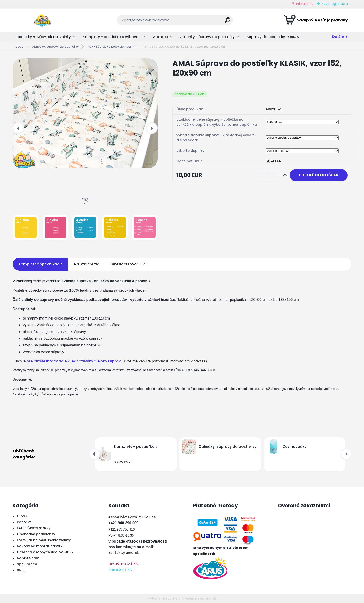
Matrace (160, 37)
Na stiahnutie (87, 264)
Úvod (19, 47)
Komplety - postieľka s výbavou (112, 37)
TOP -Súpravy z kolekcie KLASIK (111, 47)
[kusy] (268, 175)
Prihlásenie (305, 4)
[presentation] (18, 128)
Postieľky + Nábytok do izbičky (43, 37)
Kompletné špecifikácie (41, 264)
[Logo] (41, 20)
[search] (228, 22)
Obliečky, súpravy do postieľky (207, 37)
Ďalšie (338, 37)
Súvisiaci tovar (129, 264)
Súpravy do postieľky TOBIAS (273, 37)
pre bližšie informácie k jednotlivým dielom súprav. (74, 361)
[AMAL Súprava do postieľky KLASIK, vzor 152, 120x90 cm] (85, 113)
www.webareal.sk (201, 598)
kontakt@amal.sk (124, 553)
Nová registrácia (335, 4)
